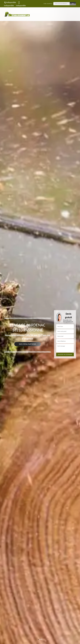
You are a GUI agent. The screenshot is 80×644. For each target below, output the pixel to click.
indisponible (10, 2)
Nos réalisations (27, 344)
